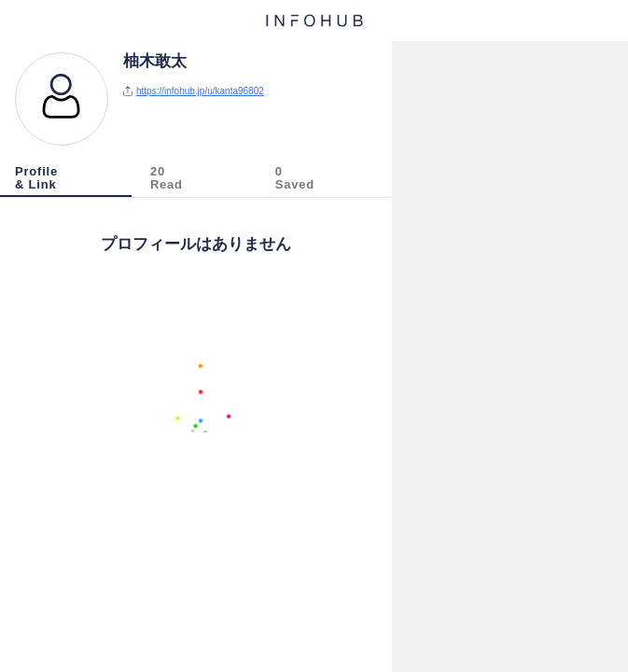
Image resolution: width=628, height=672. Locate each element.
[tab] (68, 181)
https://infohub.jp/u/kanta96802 (200, 91)
